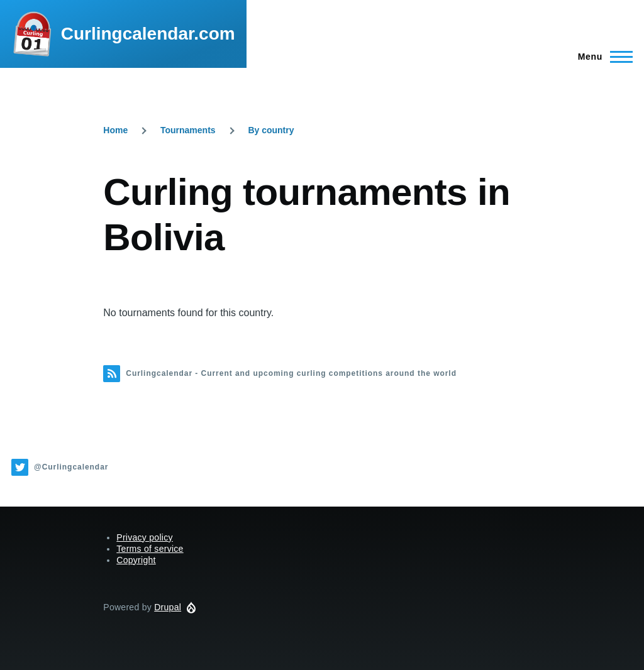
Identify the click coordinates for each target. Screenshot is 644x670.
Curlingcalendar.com (148, 34)
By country (271, 130)
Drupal (168, 607)
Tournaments (188, 130)
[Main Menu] (602, 57)
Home (115, 130)
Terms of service (150, 549)
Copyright (136, 560)
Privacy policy (145, 537)
